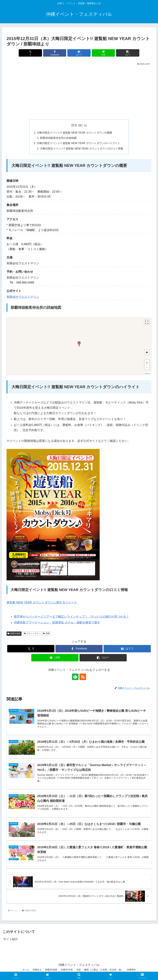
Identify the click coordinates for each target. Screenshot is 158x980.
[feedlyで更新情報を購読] (75, 677)
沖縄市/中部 (67, 970)
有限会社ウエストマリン (23, 297)
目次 (74, 125)
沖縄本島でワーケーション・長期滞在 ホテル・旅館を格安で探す (57, 622)
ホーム (26, 970)
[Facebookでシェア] (55, 53)
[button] (128, 53)
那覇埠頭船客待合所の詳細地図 (58, 138)
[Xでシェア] (30, 53)
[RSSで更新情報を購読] (83, 677)
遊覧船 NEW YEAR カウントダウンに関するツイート (42, 602)
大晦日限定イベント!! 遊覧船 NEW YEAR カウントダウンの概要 (74, 133)
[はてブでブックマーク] (79, 53)
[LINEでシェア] (103, 53)
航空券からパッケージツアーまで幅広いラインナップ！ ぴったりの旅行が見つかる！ (71, 617)
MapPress (148, 374)
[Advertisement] (79, 91)
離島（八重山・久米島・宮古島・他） (104, 970)
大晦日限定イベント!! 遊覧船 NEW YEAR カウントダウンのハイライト (78, 143)
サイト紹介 (11, 939)
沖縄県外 (131, 970)
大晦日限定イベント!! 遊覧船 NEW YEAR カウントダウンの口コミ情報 (82, 148)
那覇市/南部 (51, 970)
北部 (79, 970)
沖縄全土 (37, 970)
